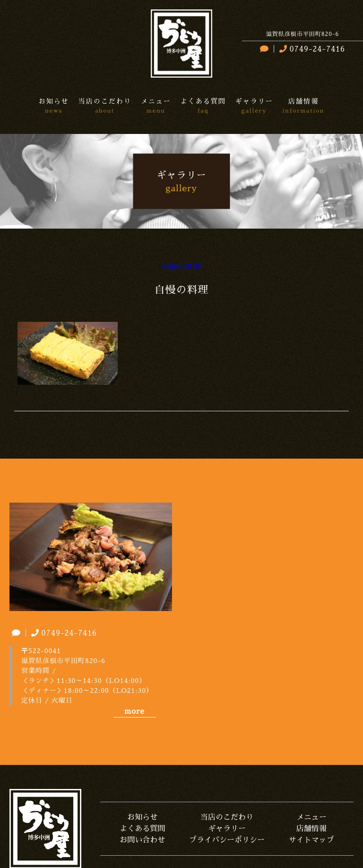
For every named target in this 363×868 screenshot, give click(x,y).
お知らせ (142, 817)
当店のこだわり (227, 817)
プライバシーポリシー (227, 840)
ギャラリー (227, 829)
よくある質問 (142, 829)
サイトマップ (311, 840)
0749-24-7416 (311, 49)
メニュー (311, 817)
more (134, 711)
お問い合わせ (142, 840)
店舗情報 (311, 829)
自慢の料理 (181, 267)
